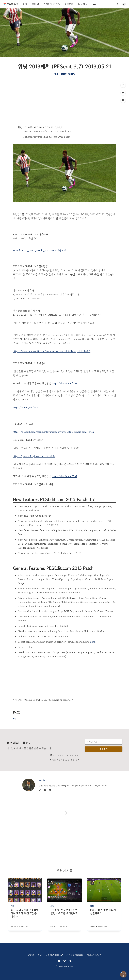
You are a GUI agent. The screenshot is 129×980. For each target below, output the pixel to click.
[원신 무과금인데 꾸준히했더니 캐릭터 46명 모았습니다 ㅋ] (25, 919)
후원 (40, 955)
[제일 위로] (123, 85)
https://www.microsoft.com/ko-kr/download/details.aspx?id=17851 (52, 351)
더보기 (83, 4)
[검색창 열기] (118, 4)
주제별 (35, 4)
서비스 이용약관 (94, 955)
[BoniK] (29, 785)
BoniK (42, 780)
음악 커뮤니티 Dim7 (54, 955)
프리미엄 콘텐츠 (52, 4)
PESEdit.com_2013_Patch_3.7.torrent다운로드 (39, 250)
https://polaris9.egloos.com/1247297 (34, 456)
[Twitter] (123, 93)
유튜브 (31, 955)
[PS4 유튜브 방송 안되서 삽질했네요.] (104, 919)
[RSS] (71, 961)
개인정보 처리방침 (75, 955)
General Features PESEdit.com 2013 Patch (47, 137)
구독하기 (104, 749)
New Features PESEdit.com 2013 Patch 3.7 (47, 131)
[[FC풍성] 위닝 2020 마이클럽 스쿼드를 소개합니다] (65, 919)
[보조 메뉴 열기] (94, 4)
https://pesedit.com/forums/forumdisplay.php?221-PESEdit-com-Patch (53, 432)
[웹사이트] (40, 790)
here (93, 642)
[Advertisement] (64, 100)
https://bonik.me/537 (65, 383)
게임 (56, 74)
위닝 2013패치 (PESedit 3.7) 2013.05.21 (41, 127)
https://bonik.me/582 (25, 408)
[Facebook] (123, 100)
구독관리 (69, 4)
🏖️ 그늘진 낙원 (11, 4)
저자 (25, 4)
